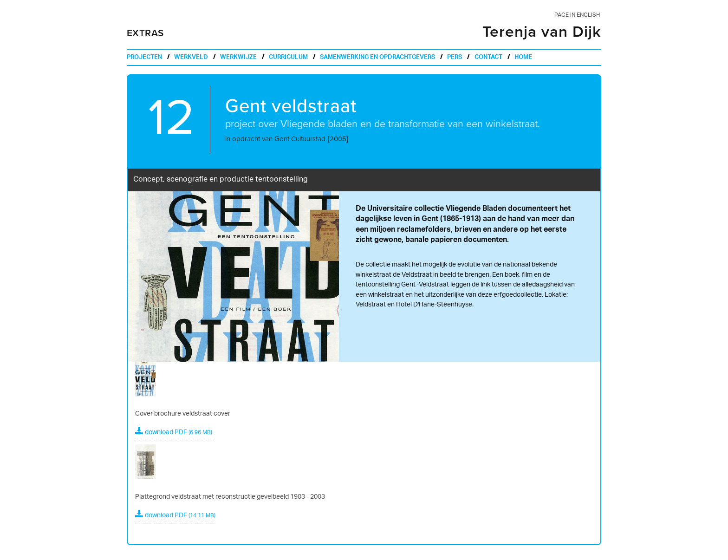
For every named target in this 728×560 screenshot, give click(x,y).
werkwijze (238, 58)
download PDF (174, 433)
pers (455, 58)
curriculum (288, 58)
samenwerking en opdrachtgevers (377, 58)
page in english (577, 15)
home (523, 58)
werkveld (191, 58)
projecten (144, 58)
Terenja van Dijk (542, 32)
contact (488, 58)
